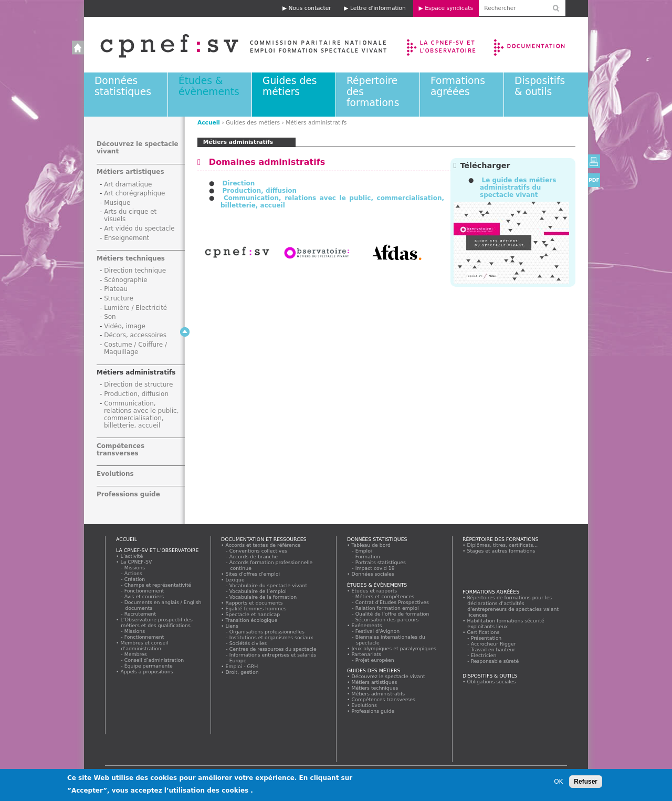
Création (135, 579)
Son (110, 317)
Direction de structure (138, 384)
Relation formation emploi (387, 608)
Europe (238, 660)
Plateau (116, 289)
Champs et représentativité (158, 585)
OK (558, 782)
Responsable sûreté (495, 661)
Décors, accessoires (135, 335)
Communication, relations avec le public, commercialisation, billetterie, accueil (141, 414)
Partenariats (366, 654)
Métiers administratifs (136, 372)
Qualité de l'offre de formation (392, 614)
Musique (117, 203)
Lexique (235, 580)
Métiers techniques (131, 258)
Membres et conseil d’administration (144, 646)
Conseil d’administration (154, 660)
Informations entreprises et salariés (273, 655)
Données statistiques (123, 86)
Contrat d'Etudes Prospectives (392, 602)
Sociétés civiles (248, 643)
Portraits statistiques (381, 562)
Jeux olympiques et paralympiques (394, 648)
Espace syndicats (449, 8)
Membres (136, 654)
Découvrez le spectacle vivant (388, 676)
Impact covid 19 (375, 568)
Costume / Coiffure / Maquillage (135, 348)
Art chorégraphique (134, 193)
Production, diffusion (259, 191)
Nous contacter (310, 8)
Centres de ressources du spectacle (273, 649)
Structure (119, 298)
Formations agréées (458, 86)
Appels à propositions (147, 672)
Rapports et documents (254, 603)
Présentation (486, 638)
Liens (232, 626)
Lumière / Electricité (135, 308)
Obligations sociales (491, 682)
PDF (594, 180)
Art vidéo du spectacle (139, 228)
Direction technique (135, 271)
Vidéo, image (125, 326)
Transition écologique (251, 620)
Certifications (483, 632)
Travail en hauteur (493, 649)
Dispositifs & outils (540, 86)
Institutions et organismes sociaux (271, 637)
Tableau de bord (371, 545)
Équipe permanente (149, 666)
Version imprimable (594, 161)
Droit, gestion (242, 672)
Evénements (367, 625)
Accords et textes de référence (263, 545)
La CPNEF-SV (136, 562)
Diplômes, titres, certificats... (502, 545)
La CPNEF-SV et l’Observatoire (442, 45)
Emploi (364, 551)
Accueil (233, 45)
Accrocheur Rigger (493, 644)
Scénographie (125, 280)
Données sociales (373, 574)
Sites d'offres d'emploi (253, 574)
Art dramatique (128, 184)
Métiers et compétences (385, 596)
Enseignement (127, 238)
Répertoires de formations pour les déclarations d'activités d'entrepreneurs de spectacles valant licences (513, 606)
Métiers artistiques (130, 172)
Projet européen (375, 660)
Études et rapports (374, 591)
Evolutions (115, 474)
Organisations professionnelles (267, 632)
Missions (135, 568)
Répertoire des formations (500, 539)
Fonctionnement (144, 591)
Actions (133, 573)
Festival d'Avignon (378, 631)
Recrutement (140, 614)
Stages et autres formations (501, 551)
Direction (238, 183)
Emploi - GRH (242, 666)
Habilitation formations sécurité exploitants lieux (506, 623)
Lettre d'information (378, 8)
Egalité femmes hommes (256, 608)
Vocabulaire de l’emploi (258, 591)
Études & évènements (209, 86)
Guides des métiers (290, 86)
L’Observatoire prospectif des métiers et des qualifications (156, 622)
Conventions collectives (259, 551)
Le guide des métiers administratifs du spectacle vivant (518, 188)
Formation (368, 556)
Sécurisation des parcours (387, 620)
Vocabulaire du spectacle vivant (269, 585)
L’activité (132, 556)
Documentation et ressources (539, 45)
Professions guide (128, 494)
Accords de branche (254, 556)
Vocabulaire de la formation (263, 597)
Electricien (484, 655)
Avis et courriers (144, 596)
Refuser (586, 782)
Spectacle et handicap (253, 614)
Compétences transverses (120, 450)
